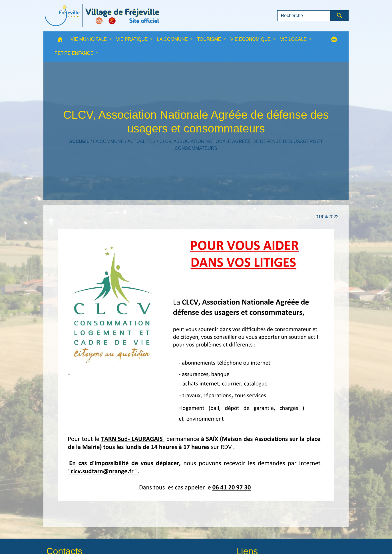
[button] (60, 41)
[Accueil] (102, 16)
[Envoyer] (340, 16)
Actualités (141, 141)
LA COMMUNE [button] (173, 39)
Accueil (79, 141)
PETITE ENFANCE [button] (75, 53)
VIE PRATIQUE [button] (133, 39)
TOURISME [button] (210, 39)
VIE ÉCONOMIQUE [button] (251, 39)
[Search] (304, 16)
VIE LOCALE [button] (294, 39)
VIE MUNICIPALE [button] (89, 39)
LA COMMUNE (108, 141)
